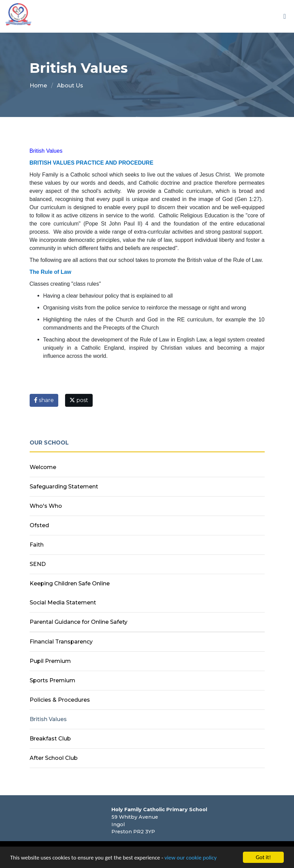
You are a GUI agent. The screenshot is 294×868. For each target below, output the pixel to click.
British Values (48, 719)
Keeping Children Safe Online (70, 583)
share (44, 400)
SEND (38, 564)
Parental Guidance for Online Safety (79, 622)
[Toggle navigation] (285, 16)
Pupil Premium (50, 661)
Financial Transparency (61, 642)
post (79, 400)
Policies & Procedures (60, 700)
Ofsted (39, 525)
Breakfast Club (50, 739)
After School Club (54, 758)
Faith (37, 545)
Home (38, 86)
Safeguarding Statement (64, 487)
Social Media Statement (63, 603)
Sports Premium (52, 680)
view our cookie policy (191, 858)
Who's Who (46, 506)
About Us (70, 86)
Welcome (43, 467)
